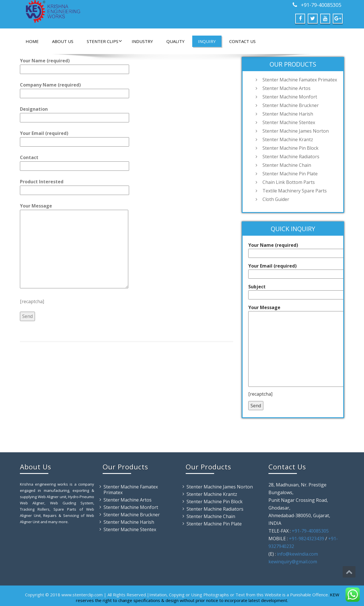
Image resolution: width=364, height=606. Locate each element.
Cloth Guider (276, 199)
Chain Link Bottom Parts (289, 182)
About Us (63, 41)
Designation (75, 113)
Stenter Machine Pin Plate (290, 174)
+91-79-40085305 (320, 5)
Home (32, 41)
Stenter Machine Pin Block (290, 148)
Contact (75, 162)
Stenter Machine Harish (288, 114)
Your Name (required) (75, 65)
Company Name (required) (75, 89)
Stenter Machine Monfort (290, 97)
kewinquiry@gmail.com (293, 562)
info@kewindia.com (297, 554)
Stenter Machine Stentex (289, 122)
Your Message (74, 246)
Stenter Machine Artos (287, 88)
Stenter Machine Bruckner (291, 105)
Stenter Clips (104, 41)
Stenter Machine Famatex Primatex (300, 80)
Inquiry (207, 41)
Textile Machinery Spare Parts (295, 191)
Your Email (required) (75, 137)
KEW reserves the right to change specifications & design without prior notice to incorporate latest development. (208, 597)
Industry (142, 41)
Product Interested (75, 186)
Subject (303, 291)
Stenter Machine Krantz (288, 139)
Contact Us (242, 41)
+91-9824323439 (307, 539)
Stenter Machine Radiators (291, 157)
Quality (175, 41)
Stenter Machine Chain (287, 165)
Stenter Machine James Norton (296, 131)
